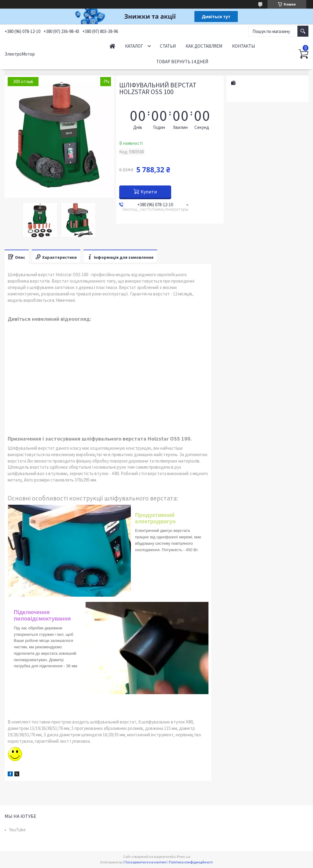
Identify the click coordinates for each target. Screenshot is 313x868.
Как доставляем (204, 46)
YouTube (17, 830)
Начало (112, 46)
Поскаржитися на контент (146, 862)
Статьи (168, 46)
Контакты (243, 46)
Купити (149, 192)
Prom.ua (184, 857)
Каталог (134, 46)
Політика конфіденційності (191, 862)
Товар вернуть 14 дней (182, 62)
